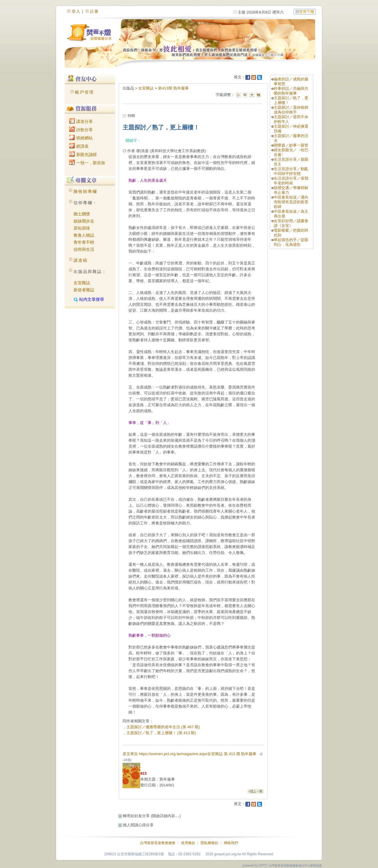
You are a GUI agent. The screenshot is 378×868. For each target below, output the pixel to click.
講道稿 (81, 260)
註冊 (94, 11)
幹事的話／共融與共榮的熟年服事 (291, 91)
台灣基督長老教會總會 (158, 843)
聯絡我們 (231, 843)
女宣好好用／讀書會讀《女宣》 (291, 223)
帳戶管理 (84, 92)
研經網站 (81, 138)
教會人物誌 (84, 235)
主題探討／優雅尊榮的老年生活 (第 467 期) (163, 727)
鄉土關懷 (82, 214)
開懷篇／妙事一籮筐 (291, 145)
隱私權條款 (209, 843)
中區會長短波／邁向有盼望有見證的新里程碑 (291, 202)
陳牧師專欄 (85, 191)
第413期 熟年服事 (173, 88)
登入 (76, 11)
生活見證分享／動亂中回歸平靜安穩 (291, 171)
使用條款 (188, 843)
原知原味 (82, 228)
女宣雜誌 (82, 283)
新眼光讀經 (83, 155)
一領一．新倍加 (87, 163)
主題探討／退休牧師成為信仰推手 (291, 110)
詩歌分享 (81, 130)
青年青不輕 (84, 242)
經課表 (79, 146)
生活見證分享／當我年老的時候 (291, 181)
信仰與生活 (84, 249)
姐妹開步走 (84, 221)
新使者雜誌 (84, 290)
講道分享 (81, 121)
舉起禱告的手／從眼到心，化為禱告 (291, 242)
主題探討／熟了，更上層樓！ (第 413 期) (161, 733)
